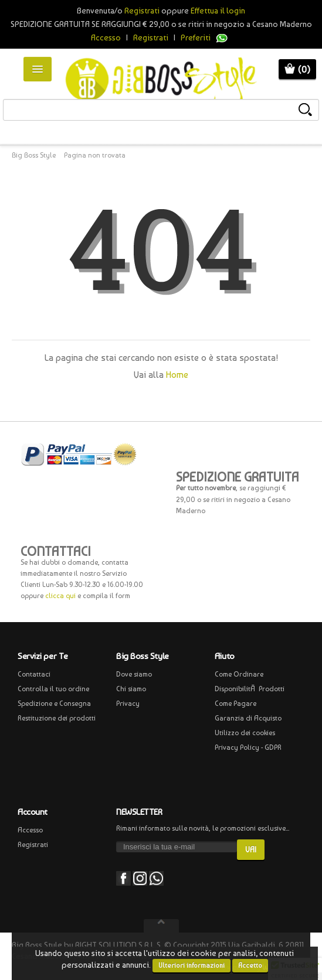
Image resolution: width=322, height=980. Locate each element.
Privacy (128, 704)
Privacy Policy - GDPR (248, 747)
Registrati (151, 37)
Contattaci (34, 674)
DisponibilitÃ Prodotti (250, 689)
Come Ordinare (239, 674)
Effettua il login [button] (218, 11)
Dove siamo (134, 674)
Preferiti (196, 37)
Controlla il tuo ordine (53, 689)
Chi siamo (131, 689)
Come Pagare (235, 704)
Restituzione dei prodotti (57, 718)
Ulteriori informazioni (191, 966)
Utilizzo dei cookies (245, 733)
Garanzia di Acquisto (248, 718)
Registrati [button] (142, 11)
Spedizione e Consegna (54, 704)
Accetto (250, 966)
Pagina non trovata (95, 155)
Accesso (106, 37)
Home (177, 375)
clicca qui (60, 596)
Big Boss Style (34, 155)
